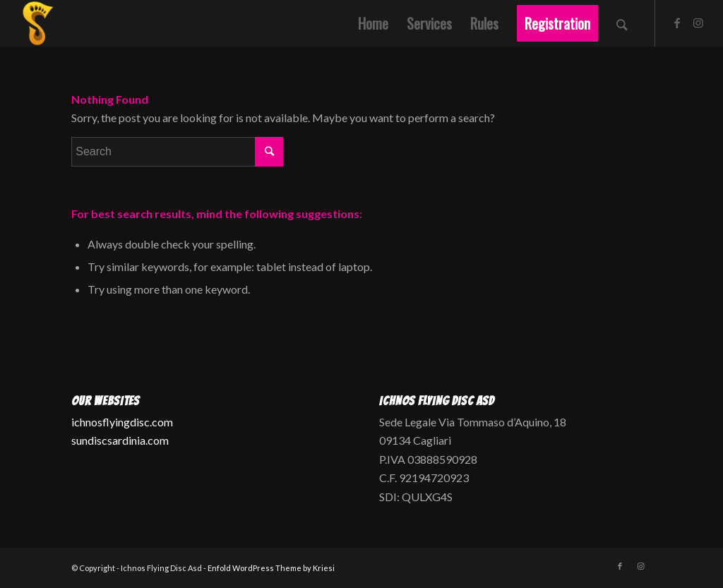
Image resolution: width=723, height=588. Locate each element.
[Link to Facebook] (677, 23)
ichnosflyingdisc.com (122, 422)
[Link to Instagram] (698, 23)
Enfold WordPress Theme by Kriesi (271, 568)
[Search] (622, 23)
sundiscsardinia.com (120, 440)
